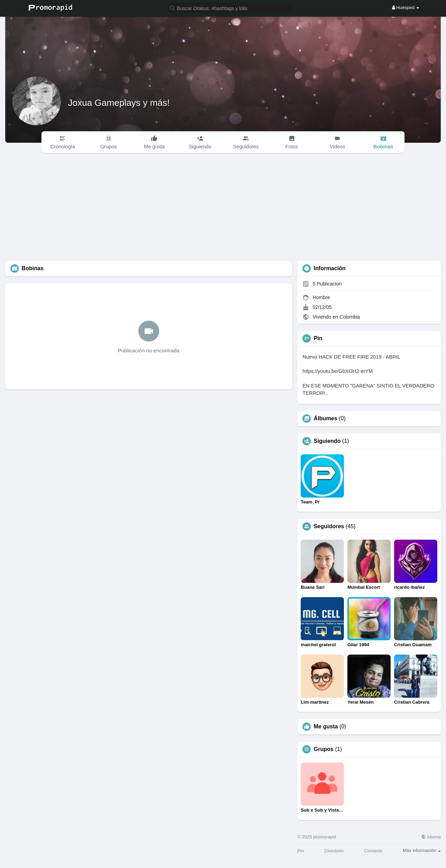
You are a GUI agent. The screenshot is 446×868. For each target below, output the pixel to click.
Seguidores (329, 526)
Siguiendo (327, 441)
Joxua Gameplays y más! (119, 103)
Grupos (324, 749)
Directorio (334, 851)
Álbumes (325, 419)
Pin (301, 851)
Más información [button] (422, 850)
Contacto (373, 851)
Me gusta (326, 727)
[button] (230, 8)
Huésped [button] (406, 7)
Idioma (431, 837)
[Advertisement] (223, 209)
